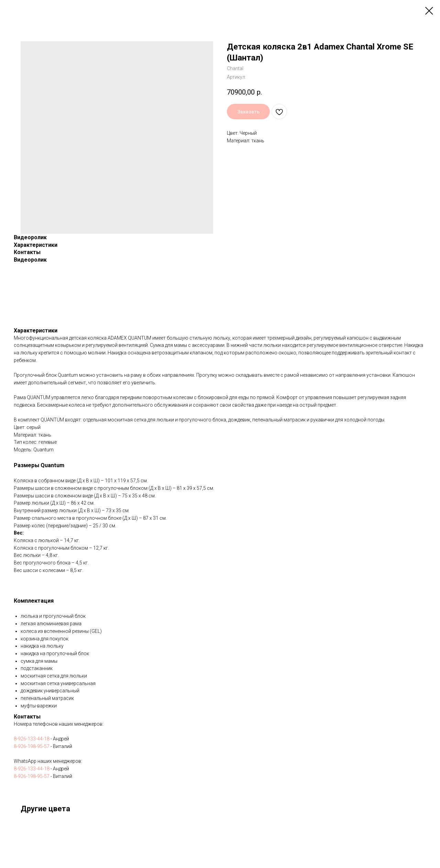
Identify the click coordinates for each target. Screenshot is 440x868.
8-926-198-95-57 (32, 746)
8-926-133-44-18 (32, 739)
